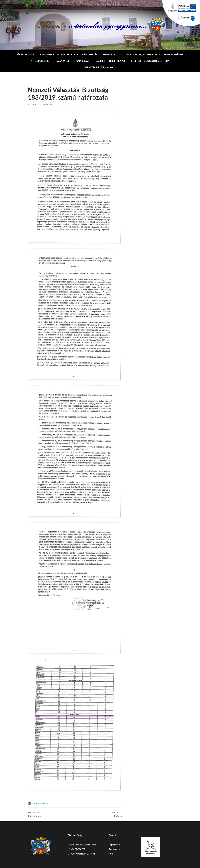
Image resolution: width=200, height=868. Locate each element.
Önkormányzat (112, 55)
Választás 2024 (25, 55)
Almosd (47, 104)
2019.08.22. (34, 104)
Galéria (100, 61)
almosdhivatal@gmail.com (83, 845)
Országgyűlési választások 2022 (58, 55)
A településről (41, 61)
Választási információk (100, 67)
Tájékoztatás (35, 814)
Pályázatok (64, 61)
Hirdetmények (117, 61)
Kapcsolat (84, 61)
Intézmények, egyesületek (143, 55)
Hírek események (174, 55)
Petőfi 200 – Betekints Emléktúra (149, 61)
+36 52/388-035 (78, 849)
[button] (112, 55)
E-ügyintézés (90, 55)
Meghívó (117, 814)
